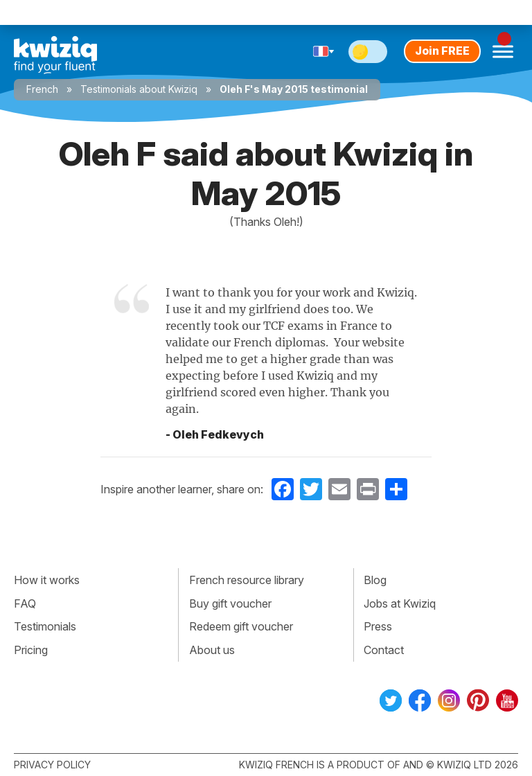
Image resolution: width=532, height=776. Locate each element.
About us (212, 650)
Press (378, 626)
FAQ (25, 603)
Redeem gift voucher (241, 626)
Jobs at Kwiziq (400, 603)
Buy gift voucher (230, 603)
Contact (384, 650)
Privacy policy (52, 765)
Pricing (31, 650)
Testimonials (45, 626)
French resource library (247, 580)
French (42, 89)
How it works (47, 580)
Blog (375, 580)
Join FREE (442, 51)
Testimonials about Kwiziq (139, 89)
